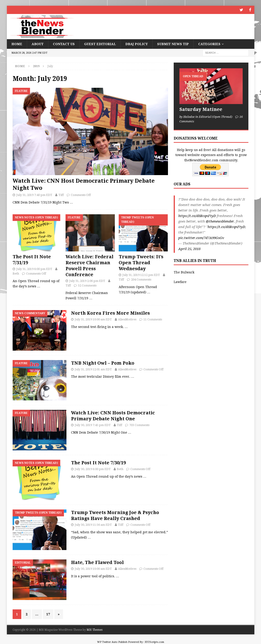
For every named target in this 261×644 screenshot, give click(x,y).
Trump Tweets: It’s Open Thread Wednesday (141, 262)
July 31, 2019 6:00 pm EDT (34, 268)
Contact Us (64, 44)
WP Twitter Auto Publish (112, 642)
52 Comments (87, 285)
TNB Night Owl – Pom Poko (103, 363)
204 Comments (141, 279)
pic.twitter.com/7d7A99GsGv (201, 238)
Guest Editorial (100, 44)
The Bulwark (184, 272)
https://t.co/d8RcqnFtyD (197, 216)
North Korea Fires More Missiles (110, 313)
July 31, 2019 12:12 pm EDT (141, 274)
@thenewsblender (220, 221)
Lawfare (180, 282)
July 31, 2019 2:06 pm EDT (87, 280)
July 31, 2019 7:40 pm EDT (34, 195)
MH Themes (95, 630)
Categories (209, 44)
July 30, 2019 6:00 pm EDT (93, 469)
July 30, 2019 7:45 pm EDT (93, 425)
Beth (16, 273)
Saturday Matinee (201, 109)
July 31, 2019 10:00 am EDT (93, 319)
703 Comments (139, 425)
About (38, 44)
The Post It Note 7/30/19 (98, 462)
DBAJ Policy (137, 44)
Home (17, 44)
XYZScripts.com (154, 642)
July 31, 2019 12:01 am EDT (93, 369)
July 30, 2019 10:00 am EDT (93, 568)
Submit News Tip (173, 44)
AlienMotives (127, 319)
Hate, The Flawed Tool (97, 562)
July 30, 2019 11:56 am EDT (93, 524)
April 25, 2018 (189, 249)
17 (48, 614)
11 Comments (153, 319)
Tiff (61, 195)
